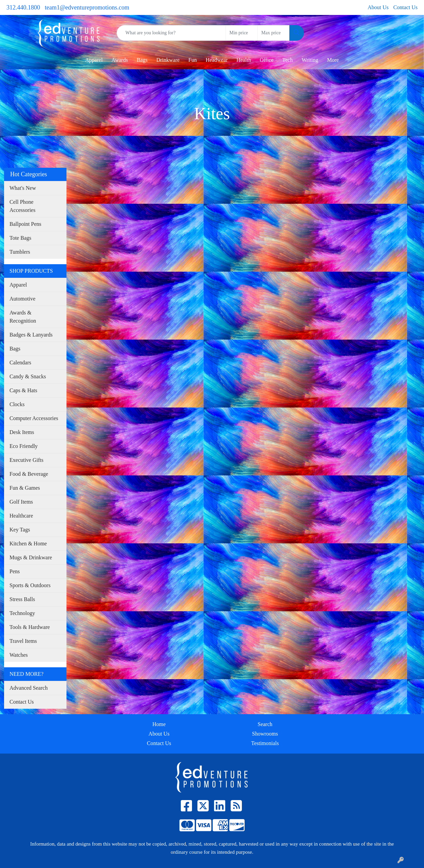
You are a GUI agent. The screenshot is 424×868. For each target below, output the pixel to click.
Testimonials (265, 743)
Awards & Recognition (23, 317)
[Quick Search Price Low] (242, 33)
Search (265, 724)
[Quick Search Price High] (274, 33)
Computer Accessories (34, 418)
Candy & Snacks (28, 376)
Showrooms (265, 734)
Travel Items (23, 641)
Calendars (20, 363)
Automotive (22, 299)
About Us (378, 7)
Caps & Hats (23, 390)
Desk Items (22, 432)
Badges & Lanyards (31, 335)
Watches (19, 655)
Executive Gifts (26, 460)
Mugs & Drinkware (31, 557)
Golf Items (21, 502)
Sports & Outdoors (30, 585)
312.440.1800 (23, 7)
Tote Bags (20, 238)
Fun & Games (25, 488)
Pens (15, 571)
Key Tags (20, 530)
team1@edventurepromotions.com (87, 7)
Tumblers (20, 252)
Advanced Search (28, 688)
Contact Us (405, 7)
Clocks (17, 404)
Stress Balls (22, 599)
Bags (15, 349)
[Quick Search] (171, 33)
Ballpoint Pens (25, 224)
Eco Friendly (24, 446)
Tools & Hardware (30, 627)
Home (159, 724)
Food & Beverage (29, 474)
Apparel (94, 60)
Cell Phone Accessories (22, 206)
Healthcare (21, 516)
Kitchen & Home (28, 544)
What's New (23, 188)
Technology (22, 613)
